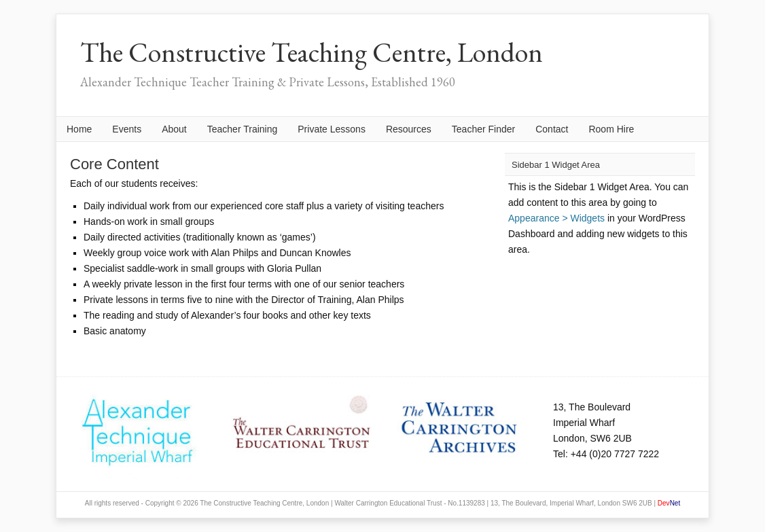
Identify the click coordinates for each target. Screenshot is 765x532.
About (174, 129)
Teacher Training (243, 129)
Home (79, 129)
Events (127, 129)
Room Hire (611, 129)
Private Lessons (332, 129)
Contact (552, 129)
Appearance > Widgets (556, 218)
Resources (409, 129)
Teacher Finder (483, 129)
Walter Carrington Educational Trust (388, 503)
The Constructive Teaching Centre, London (312, 52)
